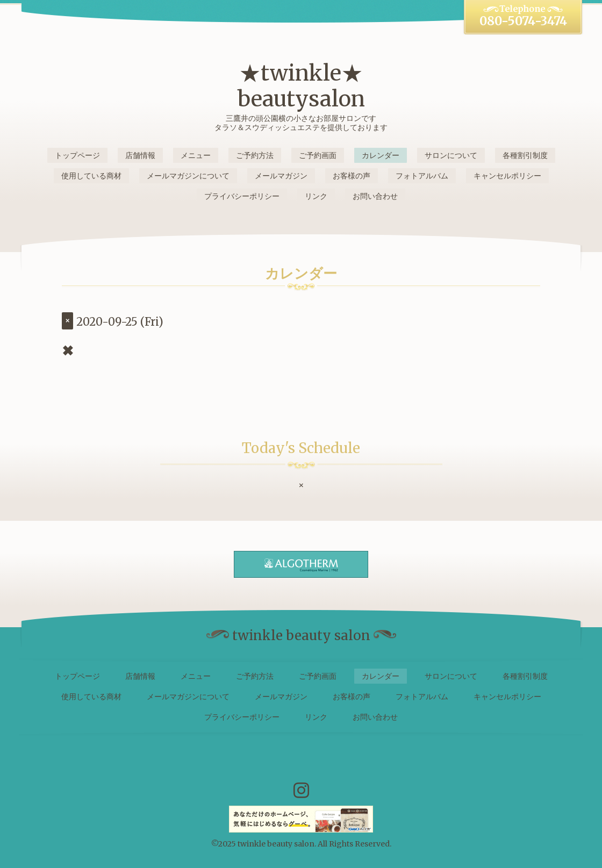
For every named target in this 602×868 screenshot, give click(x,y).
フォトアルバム (422, 176)
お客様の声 (352, 176)
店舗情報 (140, 155)
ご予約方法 (255, 155)
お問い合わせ (375, 196)
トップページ (77, 155)
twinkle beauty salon (276, 844)
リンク (316, 196)
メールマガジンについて (188, 176)
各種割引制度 (525, 155)
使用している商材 (91, 176)
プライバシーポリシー (242, 196)
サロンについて (451, 155)
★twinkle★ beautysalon (301, 86)
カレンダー (381, 155)
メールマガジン (281, 176)
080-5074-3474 (523, 21)
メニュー (196, 155)
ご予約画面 (318, 155)
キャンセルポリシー (507, 176)
